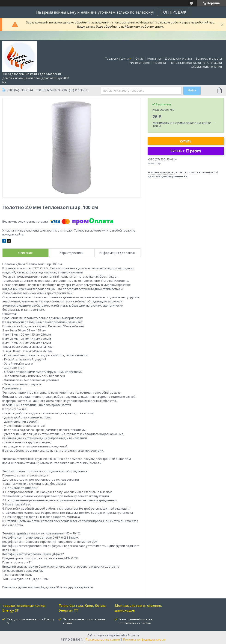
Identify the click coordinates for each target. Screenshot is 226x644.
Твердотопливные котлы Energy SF (31, 621)
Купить (186, 141)
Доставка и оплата (178, 58)
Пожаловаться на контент (103, 640)
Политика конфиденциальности (144, 640)
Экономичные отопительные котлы (84, 621)
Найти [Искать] (192, 90)
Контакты (154, 58)
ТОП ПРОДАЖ (174, 12)
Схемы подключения (206, 67)
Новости (160, 63)
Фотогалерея (140, 63)
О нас (139, 58)
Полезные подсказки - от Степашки (196, 63)
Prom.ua (133, 635)
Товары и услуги (117, 58)
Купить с (186, 151)
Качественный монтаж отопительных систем (136, 621)
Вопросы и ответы (209, 58)
